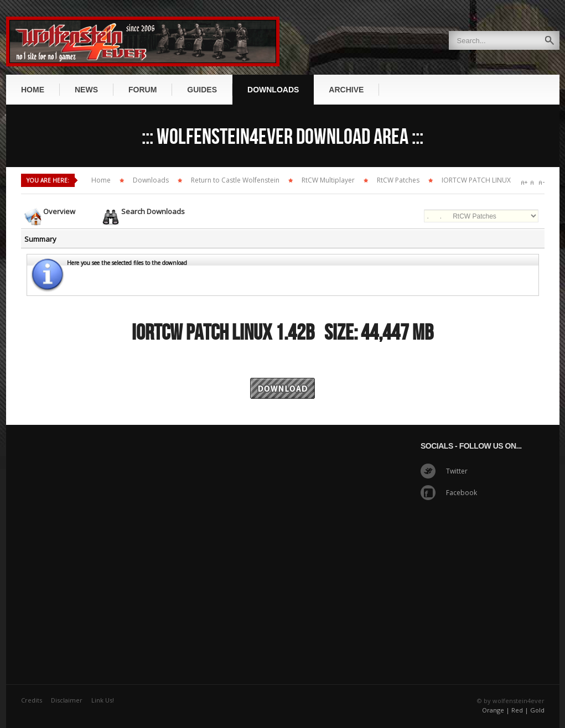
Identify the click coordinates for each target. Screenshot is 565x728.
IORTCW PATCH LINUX (476, 180)
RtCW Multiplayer (328, 180)
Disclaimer (67, 700)
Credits (32, 700)
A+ (524, 183)
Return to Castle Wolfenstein (235, 180)
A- (541, 183)
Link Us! (103, 700)
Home (101, 180)
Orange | (496, 710)
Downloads (151, 180)
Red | (520, 710)
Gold (537, 710)
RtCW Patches (398, 180)
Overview (59, 211)
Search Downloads (153, 211)
